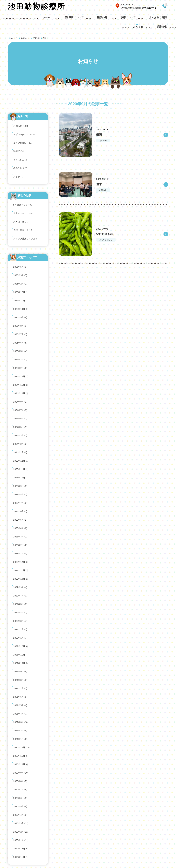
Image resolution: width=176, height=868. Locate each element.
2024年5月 (21, 306)
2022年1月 (21, 429)
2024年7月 (21, 296)
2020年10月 (21, 503)
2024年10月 (21, 286)
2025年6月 (21, 257)
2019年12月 (21, 552)
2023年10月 (21, 336)
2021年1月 (21, 488)
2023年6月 (21, 355)
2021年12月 (21, 434)
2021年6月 (21, 464)
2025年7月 (21, 252)
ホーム (23, 19)
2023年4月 (21, 365)
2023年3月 (21, 370)
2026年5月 (21, 213)
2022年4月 (21, 414)
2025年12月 (21, 227)
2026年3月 (21, 218)
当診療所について (47, 19)
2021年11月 (21, 439)
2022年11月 (21, 390)
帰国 (100, 124)
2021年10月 (21, 444)
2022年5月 (21, 409)
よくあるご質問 (120, 19)
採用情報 (163, 19)
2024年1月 (21, 321)
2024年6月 (21, 301)
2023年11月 (21, 331)
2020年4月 (21, 532)
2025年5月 (21, 262)
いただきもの (108, 223)
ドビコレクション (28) (25, 119)
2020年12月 (22, 493)
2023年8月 (21, 345)
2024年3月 (21, 311)
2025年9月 (21, 242)
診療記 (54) (19, 129)
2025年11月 (21, 232)
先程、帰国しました (24, 183)
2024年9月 (21, 291)
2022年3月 (21, 419)
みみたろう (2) (21, 139)
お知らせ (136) (21, 114)
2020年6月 (21, 523)
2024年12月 (21, 277)
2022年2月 (21, 424)
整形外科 (71, 19)
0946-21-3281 (155, 6)
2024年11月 (21, 281)
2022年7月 (21, 404)
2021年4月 (21, 473)
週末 (100, 174)
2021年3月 (21, 478)
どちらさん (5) (21, 134)
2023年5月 (21, 360)
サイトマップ (148, 833)
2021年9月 (21, 449)
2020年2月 (21, 542)
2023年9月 (21, 340)
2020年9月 (21, 508)
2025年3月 (21, 267)
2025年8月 (21, 247)
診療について (93, 19)
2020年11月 (21, 498)
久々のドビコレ (22, 178)
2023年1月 (21, 380)
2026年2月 (21, 222)
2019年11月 (21, 557)
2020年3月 (21, 537)
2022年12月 (21, 385)
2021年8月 (21, 454)
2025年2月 (21, 272)
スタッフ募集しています (26, 188)
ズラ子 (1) (19, 143)
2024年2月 (21, 316)
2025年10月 (21, 237)
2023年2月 (21, 375)
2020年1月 (21, 547)
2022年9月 (21, 399)
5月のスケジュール (23, 168)
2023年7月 (21, 350)
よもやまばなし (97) (24, 124)
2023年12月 (21, 326)
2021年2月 (21, 483)
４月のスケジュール (24, 173)
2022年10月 (21, 395)
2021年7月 (21, 459)
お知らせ (143, 19)
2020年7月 (21, 518)
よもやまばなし (107, 229)
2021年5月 (21, 468)
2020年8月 (21, 513)
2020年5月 (21, 527)
